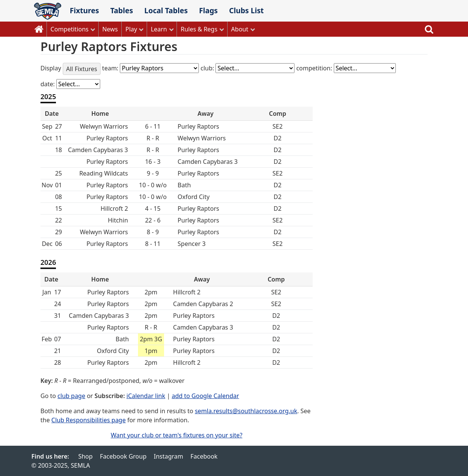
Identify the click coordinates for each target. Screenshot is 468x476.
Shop (85, 456)
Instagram (169, 456)
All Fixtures (82, 69)
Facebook (204, 456)
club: (208, 68)
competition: (315, 68)
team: (111, 68)
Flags (208, 10)
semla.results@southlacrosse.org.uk (246, 411)
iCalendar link (146, 396)
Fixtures (84, 10)
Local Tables (166, 10)
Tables (122, 10)
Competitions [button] (70, 29)
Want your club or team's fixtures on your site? (177, 435)
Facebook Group (123, 456)
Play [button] (131, 29)
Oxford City (113, 351)
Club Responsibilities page (89, 420)
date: (48, 84)
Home (39, 29)
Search (429, 29)
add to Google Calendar (205, 396)
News (110, 29)
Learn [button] (159, 29)
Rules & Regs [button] (199, 29)
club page (71, 396)
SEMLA (48, 11)
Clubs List (246, 10)
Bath (122, 339)
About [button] (239, 29)
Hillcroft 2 (187, 292)
